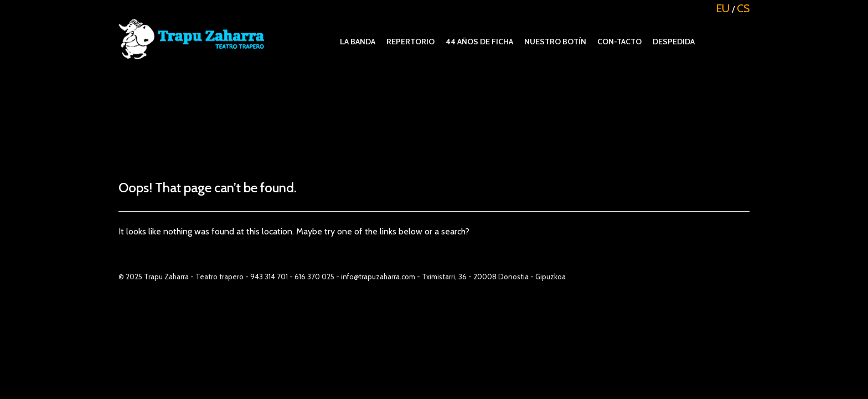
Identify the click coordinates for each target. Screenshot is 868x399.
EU (723, 8)
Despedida (674, 42)
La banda (358, 42)
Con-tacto (619, 42)
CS (743, 8)
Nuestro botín (555, 42)
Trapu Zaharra (166, 277)
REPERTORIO (410, 42)
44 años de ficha (479, 42)
